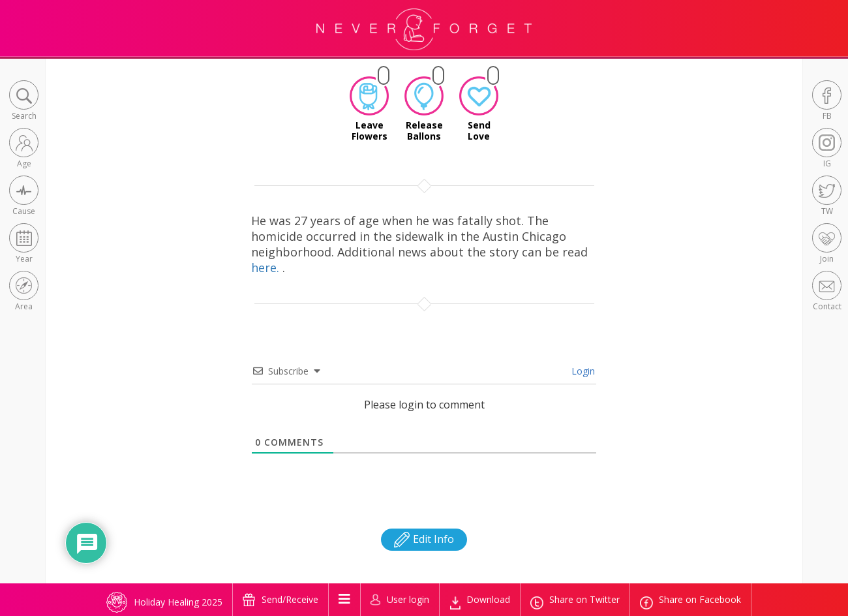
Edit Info (424, 539)
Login (582, 371)
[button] (24, 101)
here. (267, 268)
